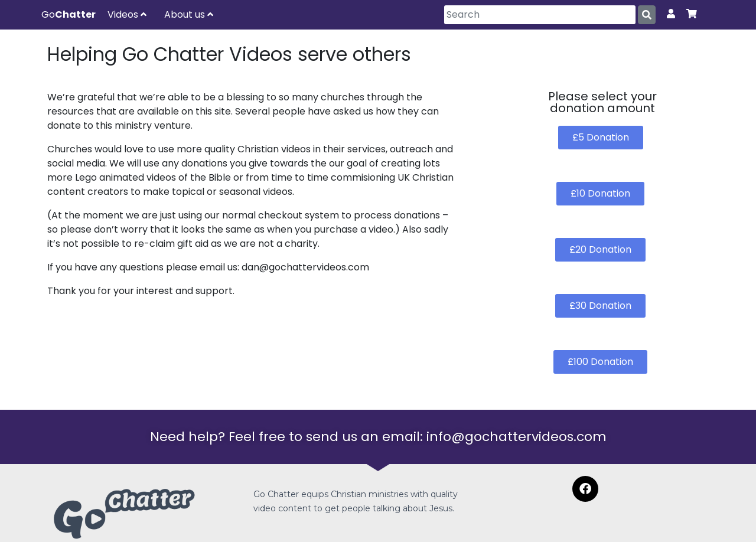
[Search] (540, 15)
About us (189, 14)
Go (69, 14)
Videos (127, 14)
